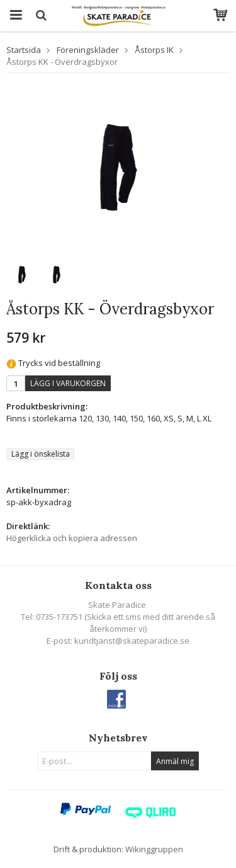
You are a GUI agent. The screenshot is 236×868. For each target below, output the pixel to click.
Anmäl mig (175, 761)
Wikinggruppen (154, 849)
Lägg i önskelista (41, 454)
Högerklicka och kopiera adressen (72, 538)
